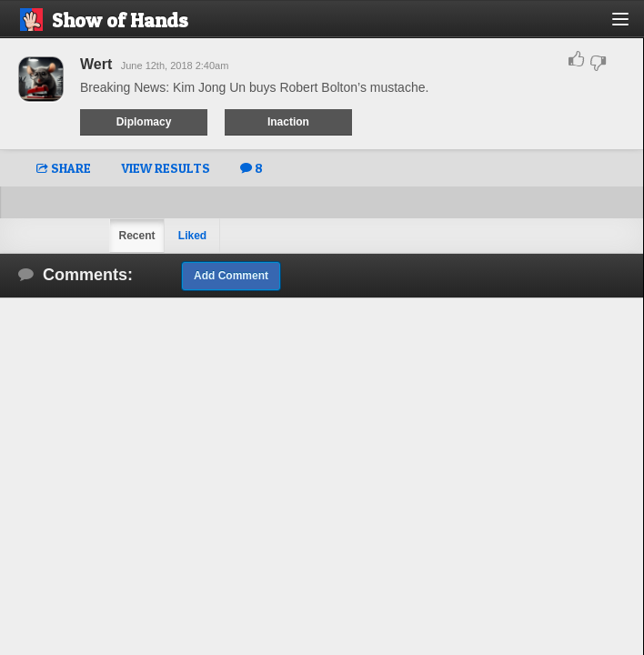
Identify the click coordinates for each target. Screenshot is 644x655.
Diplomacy (144, 122)
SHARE (64, 168)
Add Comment (231, 276)
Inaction (288, 122)
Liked (192, 236)
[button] (631, 26)
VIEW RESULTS (166, 168)
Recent (136, 236)
